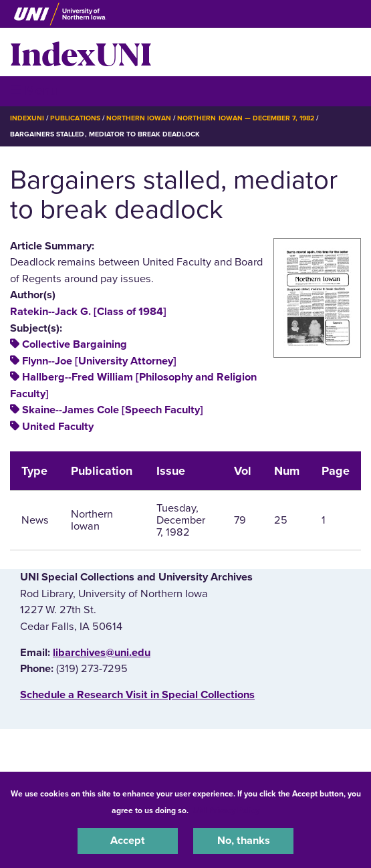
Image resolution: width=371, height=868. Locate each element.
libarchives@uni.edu (102, 653)
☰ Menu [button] (34, 91)
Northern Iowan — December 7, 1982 (246, 118)
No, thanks (244, 841)
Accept (128, 841)
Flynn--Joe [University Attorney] (99, 361)
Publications (75, 118)
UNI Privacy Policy (226, 810)
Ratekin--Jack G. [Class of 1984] (88, 312)
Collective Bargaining (75, 344)
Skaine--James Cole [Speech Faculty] (113, 410)
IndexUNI (81, 52)
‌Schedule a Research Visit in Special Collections (137, 695)
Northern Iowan (139, 118)
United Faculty (58, 427)
